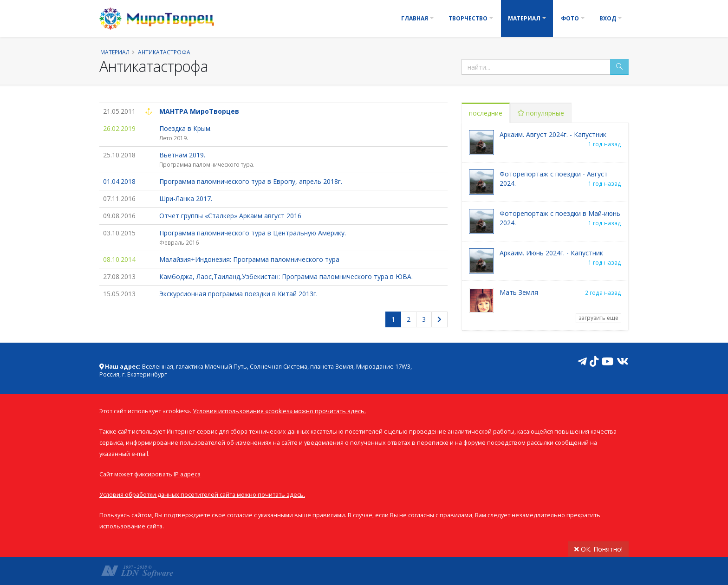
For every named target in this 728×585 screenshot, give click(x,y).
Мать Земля (519, 292)
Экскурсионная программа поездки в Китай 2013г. (238, 294)
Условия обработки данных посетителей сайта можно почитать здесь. (202, 495)
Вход (608, 18)
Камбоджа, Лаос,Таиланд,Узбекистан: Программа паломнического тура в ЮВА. (286, 276)
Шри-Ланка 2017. (186, 198)
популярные (541, 113)
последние (486, 113)
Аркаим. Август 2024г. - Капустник (553, 134)
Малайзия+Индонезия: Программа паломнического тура (249, 259)
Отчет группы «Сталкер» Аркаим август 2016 (230, 216)
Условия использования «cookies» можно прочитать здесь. (279, 411)
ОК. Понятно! (598, 549)
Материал (524, 18)
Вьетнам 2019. (182, 155)
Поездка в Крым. (185, 128)
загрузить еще (598, 318)
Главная (415, 18)
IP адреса (187, 474)
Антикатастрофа (164, 52)
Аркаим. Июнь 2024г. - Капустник (551, 253)
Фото (570, 18)
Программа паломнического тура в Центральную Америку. (253, 233)
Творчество (468, 18)
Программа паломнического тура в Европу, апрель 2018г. (251, 181)
